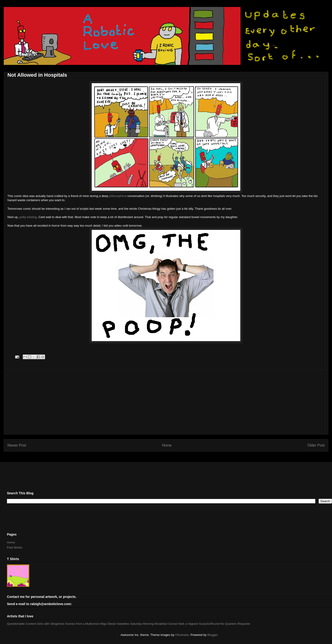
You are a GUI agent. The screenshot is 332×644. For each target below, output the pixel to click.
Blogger (212, 635)
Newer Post (17, 445)
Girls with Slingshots (50, 624)
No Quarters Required (235, 624)
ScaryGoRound (209, 624)
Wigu (103, 624)
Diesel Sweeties (119, 624)
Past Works (15, 547)
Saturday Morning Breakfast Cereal (154, 624)
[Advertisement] (166, 402)
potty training (28, 217)
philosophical (117, 196)
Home (167, 445)
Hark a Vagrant (188, 624)
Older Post (316, 445)
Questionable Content (22, 624)
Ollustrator (182, 635)
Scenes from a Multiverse (82, 624)
